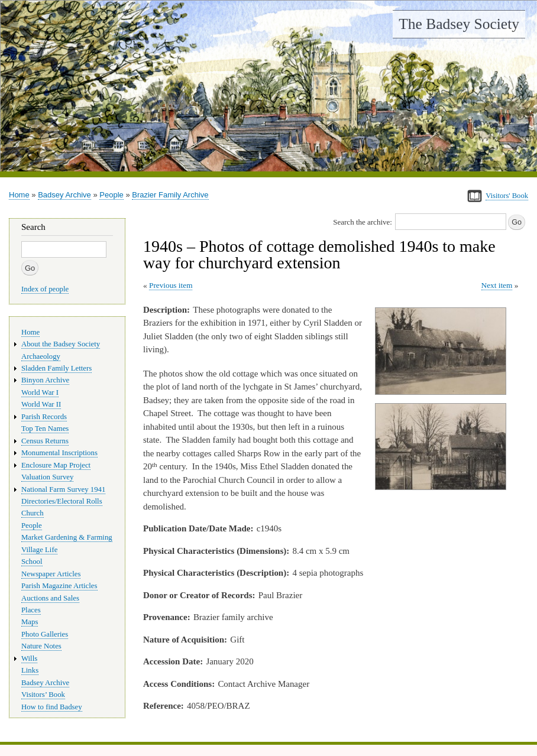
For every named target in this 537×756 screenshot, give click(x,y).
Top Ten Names (45, 429)
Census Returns (45, 441)
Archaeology (41, 356)
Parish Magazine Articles (59, 586)
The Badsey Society (459, 24)
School (32, 562)
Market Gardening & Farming (67, 537)
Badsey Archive (64, 195)
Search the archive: (363, 222)
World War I (40, 392)
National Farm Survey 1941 (63, 489)
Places (31, 610)
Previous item (171, 285)
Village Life (39, 550)
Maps (30, 622)
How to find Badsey (52, 707)
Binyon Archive (45, 380)
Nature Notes (41, 646)
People (111, 195)
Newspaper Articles (51, 574)
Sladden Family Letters (56, 368)
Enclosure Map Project (56, 465)
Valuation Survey (47, 477)
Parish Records (44, 417)
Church (33, 513)
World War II (41, 404)
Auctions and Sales (50, 598)
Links (30, 670)
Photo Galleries (45, 634)
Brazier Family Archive (170, 195)
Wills (29, 658)
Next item (497, 285)
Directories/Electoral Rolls (62, 501)
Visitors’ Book (43, 695)
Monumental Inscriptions (59, 453)
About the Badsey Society (61, 344)
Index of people (45, 289)
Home (19, 195)
